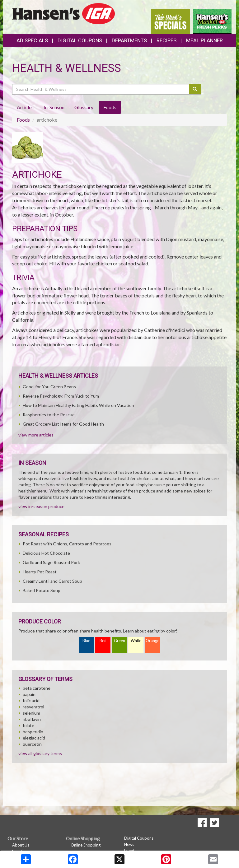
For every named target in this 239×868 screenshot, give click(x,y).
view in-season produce (41, 506)
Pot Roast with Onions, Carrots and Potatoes (67, 544)
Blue (86, 641)
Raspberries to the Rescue (49, 415)
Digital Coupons (80, 40)
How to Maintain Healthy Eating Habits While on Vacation (78, 405)
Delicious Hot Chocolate (46, 553)
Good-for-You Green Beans (49, 387)
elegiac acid (34, 738)
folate (28, 725)
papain (29, 694)
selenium (31, 713)
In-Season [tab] (54, 107)
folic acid (31, 700)
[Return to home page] (63, 13)
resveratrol (33, 707)
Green (119, 641)
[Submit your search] (195, 89)
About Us (21, 845)
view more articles (36, 435)
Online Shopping (86, 845)
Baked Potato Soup (42, 590)
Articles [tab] (25, 107)
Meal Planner (204, 40)
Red (103, 641)
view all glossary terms (40, 753)
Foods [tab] (110, 107)
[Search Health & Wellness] (101, 89)
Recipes (166, 40)
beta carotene (37, 688)
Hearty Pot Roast (40, 572)
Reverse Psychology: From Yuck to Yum (61, 396)
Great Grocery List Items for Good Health (63, 424)
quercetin (32, 744)
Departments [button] (129, 40)
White (136, 641)
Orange (152, 641)
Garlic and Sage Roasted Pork (51, 562)
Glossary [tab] (84, 107)
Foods (23, 120)
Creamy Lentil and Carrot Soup (52, 581)
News (129, 844)
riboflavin (32, 719)
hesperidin (33, 732)
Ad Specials (32, 40)
